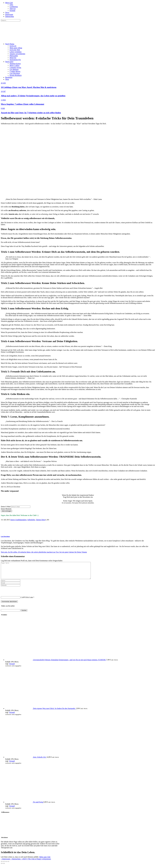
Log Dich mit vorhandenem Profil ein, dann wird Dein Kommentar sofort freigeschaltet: (32, 561)
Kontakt (12, 11)
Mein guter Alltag (16, 48)
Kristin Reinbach (16, 75)
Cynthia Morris (15, 71)
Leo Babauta (14, 69)
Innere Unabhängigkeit (18, 520)
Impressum (9, 14)
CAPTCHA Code (27, 601)
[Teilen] (4, 865)
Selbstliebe (31, 520)
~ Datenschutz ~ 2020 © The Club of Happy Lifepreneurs (31, 862)
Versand (12, 667)
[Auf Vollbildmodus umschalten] (6, 865)
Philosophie (14, 56)
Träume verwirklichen (17, 54)
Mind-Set (13, 58)
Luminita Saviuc (15, 68)
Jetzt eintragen (7, 511)
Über (11, 5)
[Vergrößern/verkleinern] (8, 865)
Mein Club (9, 3)
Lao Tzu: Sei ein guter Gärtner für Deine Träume (70, 552)
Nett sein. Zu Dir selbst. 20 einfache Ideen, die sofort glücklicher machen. (27, 552)
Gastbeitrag (14, 7)
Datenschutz (10, 16)
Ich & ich (13, 46)
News (7, 13)
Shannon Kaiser (15, 64)
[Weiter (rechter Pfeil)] (4, 867)
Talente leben (41, 520)
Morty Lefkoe (14, 66)
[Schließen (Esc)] (2, 865)
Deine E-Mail (6, 507)
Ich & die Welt (15, 50)
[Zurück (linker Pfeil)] (2, 867)
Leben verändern (16, 52)
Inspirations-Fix (15, 60)
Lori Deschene (15, 73)
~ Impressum (6, 862)
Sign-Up (13, 9)
